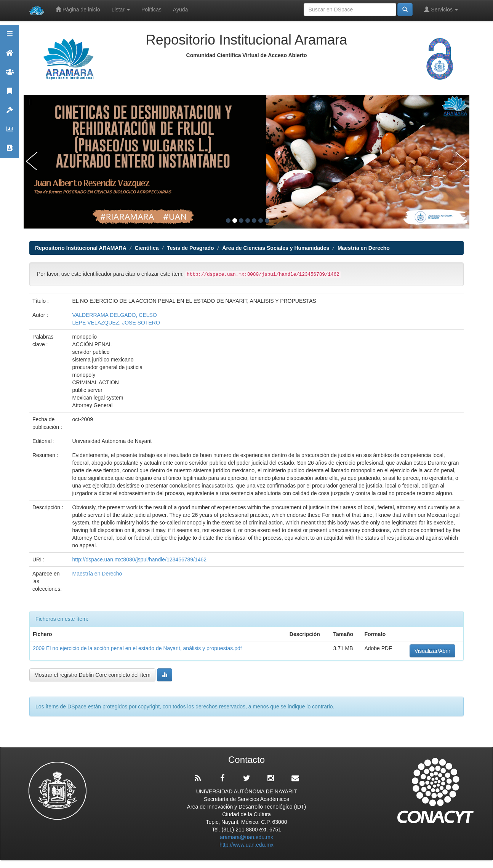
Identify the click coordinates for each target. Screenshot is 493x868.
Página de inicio (78, 9)
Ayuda (180, 10)
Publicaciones (10, 94)
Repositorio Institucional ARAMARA (81, 248)
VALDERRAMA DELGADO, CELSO (115, 315)
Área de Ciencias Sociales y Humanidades (276, 248)
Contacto (10, 151)
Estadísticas (10, 132)
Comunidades (10, 75)
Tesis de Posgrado (190, 248)
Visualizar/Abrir (432, 651)
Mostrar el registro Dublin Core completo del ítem (92, 675)
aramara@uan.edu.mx (247, 837)
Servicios (441, 9)
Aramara (10, 56)
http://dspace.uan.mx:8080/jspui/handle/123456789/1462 (140, 559)
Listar (121, 10)
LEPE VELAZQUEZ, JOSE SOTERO (116, 323)
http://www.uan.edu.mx (247, 845)
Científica (146, 248)
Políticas (151, 10)
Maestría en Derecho (364, 248)
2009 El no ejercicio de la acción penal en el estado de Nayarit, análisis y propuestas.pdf (137, 648)
